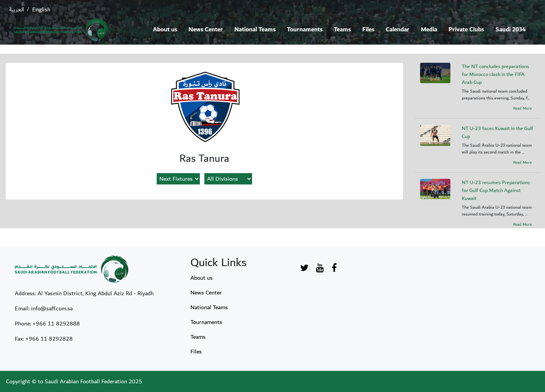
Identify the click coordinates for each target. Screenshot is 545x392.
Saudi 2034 (511, 30)
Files (368, 30)
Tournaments (305, 30)
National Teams (255, 30)
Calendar (398, 30)
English (41, 9)
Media (429, 30)
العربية (16, 9)
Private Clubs (466, 30)
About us (165, 30)
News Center (206, 30)
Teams (342, 30)
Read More (522, 108)
